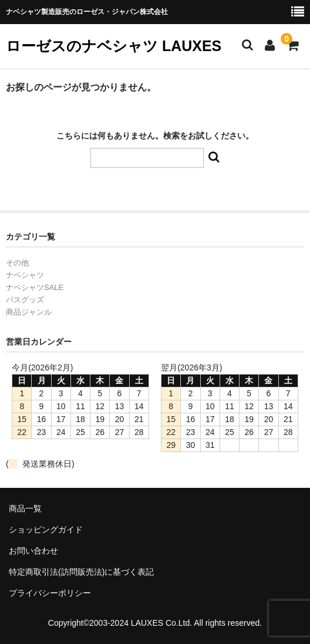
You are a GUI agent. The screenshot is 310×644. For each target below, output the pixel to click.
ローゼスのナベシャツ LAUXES (114, 46)
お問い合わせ (33, 551)
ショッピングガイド (46, 530)
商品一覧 (25, 508)
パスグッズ (25, 300)
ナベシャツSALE (35, 287)
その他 (17, 263)
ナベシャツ (25, 275)
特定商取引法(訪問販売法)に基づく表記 (81, 572)
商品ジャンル (29, 312)
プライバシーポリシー (50, 593)
